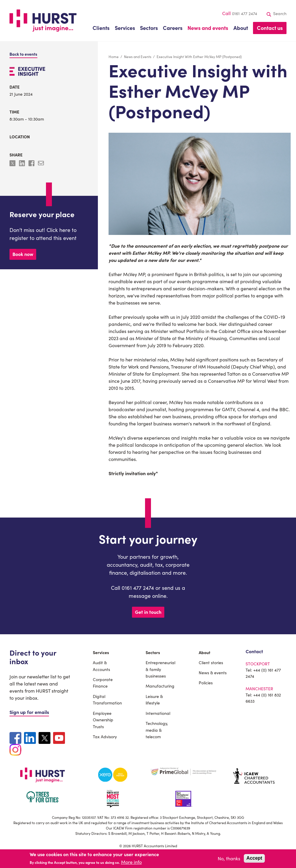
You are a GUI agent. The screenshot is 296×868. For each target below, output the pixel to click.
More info (131, 862)
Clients (101, 28)
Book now (23, 254)
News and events (208, 28)
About (205, 652)
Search (277, 13)
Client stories (211, 662)
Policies (206, 683)
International (158, 713)
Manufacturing (160, 686)
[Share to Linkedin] (23, 164)
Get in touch (148, 612)
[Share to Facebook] (32, 164)
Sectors (153, 652)
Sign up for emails (29, 712)
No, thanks (229, 858)
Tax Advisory (105, 736)
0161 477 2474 (245, 13)
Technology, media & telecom (157, 730)
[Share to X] (13, 164)
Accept (254, 858)
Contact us (270, 28)
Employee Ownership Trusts (103, 720)
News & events (213, 672)
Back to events (23, 54)
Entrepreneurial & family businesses (160, 669)
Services (101, 652)
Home (114, 56)
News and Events (138, 56)
